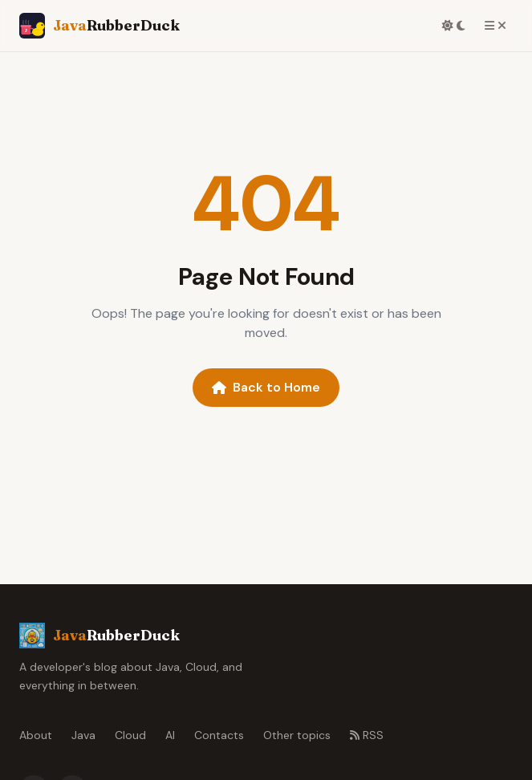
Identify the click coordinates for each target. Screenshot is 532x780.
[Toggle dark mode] (454, 26)
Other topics (297, 735)
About (36, 735)
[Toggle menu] (495, 26)
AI (170, 735)
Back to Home (266, 387)
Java (83, 735)
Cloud (130, 735)
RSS (367, 735)
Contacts (219, 735)
